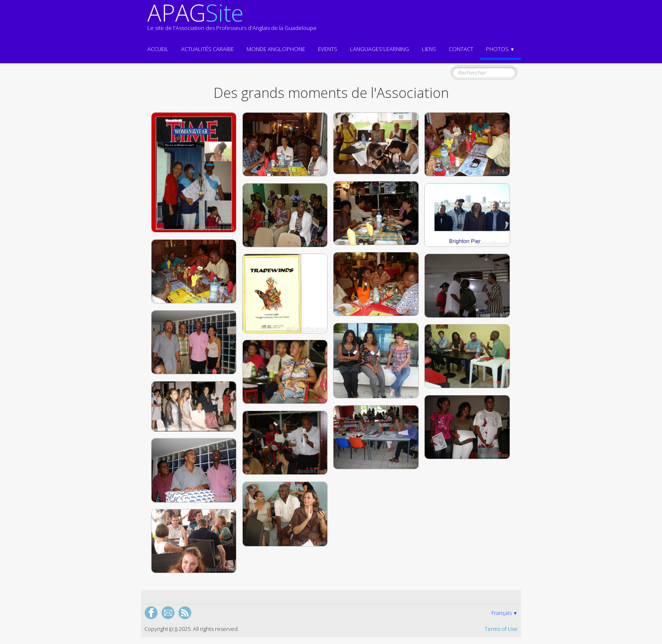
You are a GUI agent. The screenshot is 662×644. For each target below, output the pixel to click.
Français (505, 613)
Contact (461, 49)
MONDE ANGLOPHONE (276, 49)
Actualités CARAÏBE (208, 49)
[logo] (232, 20)
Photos (500, 49)
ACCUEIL (158, 49)
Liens (429, 49)
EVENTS (328, 49)
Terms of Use (501, 629)
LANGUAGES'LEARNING (380, 49)
